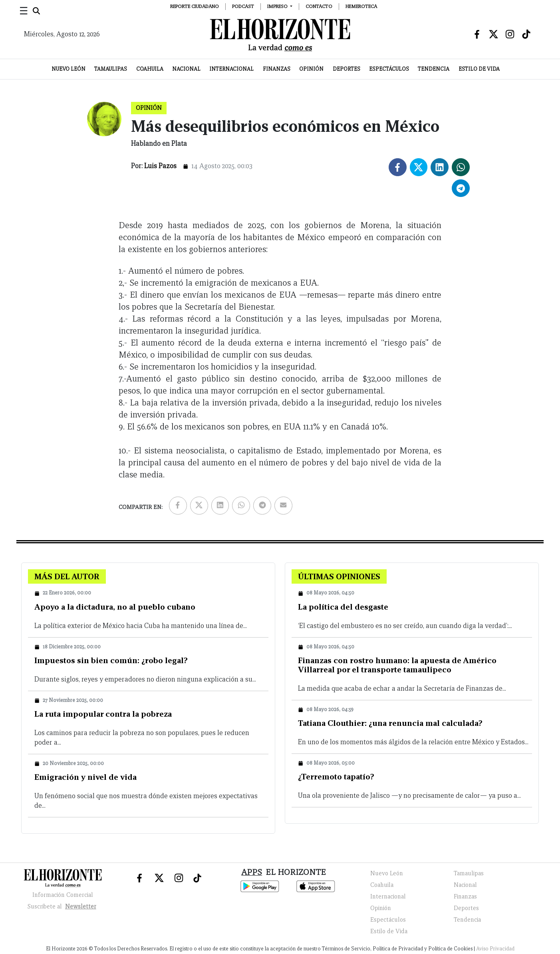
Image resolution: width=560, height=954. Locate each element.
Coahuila (150, 69)
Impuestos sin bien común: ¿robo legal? (111, 660)
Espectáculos (389, 69)
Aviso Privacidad (495, 949)
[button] (280, 6)
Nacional (186, 69)
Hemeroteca (361, 6)
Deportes (347, 69)
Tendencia (434, 69)
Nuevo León (69, 69)
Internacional (231, 69)
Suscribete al (63, 906)
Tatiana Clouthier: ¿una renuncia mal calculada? (390, 723)
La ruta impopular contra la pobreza (103, 714)
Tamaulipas (111, 69)
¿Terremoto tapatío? (336, 777)
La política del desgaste (343, 607)
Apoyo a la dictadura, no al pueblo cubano (115, 607)
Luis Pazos (160, 166)
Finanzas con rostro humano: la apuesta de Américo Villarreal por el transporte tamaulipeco (397, 665)
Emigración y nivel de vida (85, 777)
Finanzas (277, 69)
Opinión (311, 69)
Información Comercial (63, 895)
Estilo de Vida (479, 69)
